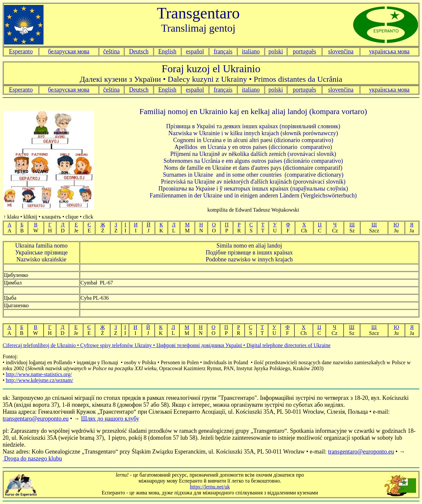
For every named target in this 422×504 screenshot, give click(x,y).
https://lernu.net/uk (210, 487)
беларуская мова (69, 51)
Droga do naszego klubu (32, 459)
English (167, 51)
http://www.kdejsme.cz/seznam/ (40, 380)
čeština (111, 51)
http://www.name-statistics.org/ (39, 374)
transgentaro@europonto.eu (36, 419)
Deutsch (139, 51)
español (195, 51)
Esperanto (21, 51)
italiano (251, 51)
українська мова (389, 51)
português (304, 51)
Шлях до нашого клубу (110, 419)
